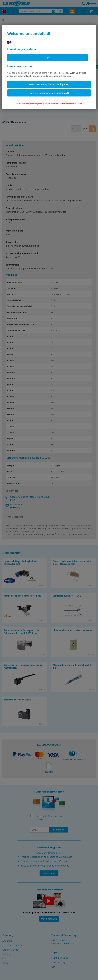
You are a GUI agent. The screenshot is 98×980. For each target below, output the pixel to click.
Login (47, 57)
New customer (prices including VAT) (49, 93)
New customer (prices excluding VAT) (49, 84)
